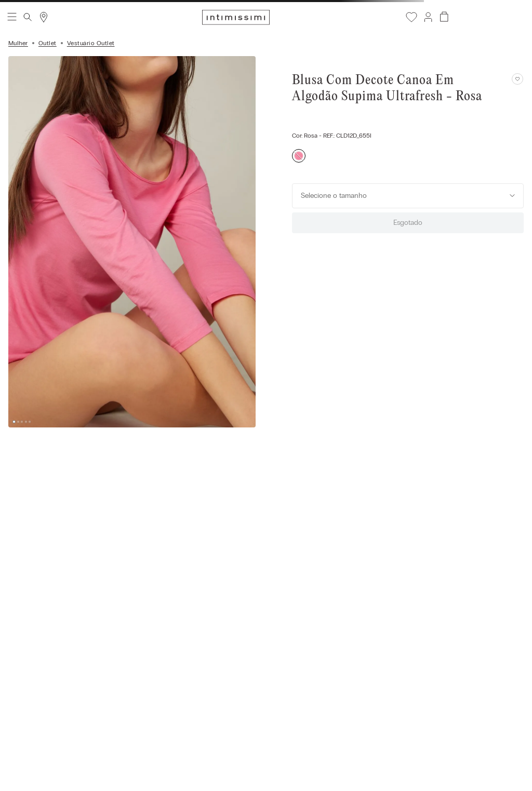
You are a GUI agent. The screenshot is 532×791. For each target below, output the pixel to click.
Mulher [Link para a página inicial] (18, 43)
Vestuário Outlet (91, 43)
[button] (428, 17)
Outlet (48, 43)
